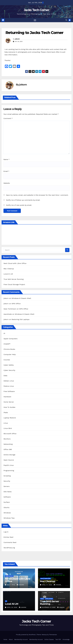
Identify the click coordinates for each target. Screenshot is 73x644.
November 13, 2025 (49, 607)
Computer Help (10, 354)
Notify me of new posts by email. (19, 205)
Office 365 (8, 449)
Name (6, 159)
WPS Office (16, 304)
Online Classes (49, 639)
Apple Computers (11, 339)
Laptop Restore (10, 418)
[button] (66, 20)
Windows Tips (9, 518)
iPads (6, 412)
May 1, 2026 (11, 585)
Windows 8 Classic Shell (21, 298)
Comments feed (10, 543)
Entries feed (8, 537)
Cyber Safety (9, 365)
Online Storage (9, 455)
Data (5, 376)
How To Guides (9, 407)
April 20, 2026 (12, 607)
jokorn (17, 39)
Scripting (7, 476)
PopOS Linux (9, 465)
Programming (9, 471)
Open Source (9, 460)
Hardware (7, 397)
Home (5, 639)
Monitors (7, 439)
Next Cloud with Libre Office (15, 263)
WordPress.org (9, 548)
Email (6, 171)
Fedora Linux (9, 386)
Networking (8, 444)
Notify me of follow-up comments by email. (23, 200)
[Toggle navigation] (35, 20)
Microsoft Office (10, 434)
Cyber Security (9, 370)
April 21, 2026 (47, 585)
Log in (6, 532)
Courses (7, 360)
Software (7, 497)
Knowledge (66, 639)
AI (4, 333)
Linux (6, 423)
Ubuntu (7, 507)
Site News (8, 492)
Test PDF (58, 639)
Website (7, 183)
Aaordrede (8, 314)
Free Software (9, 391)
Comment (8, 119)
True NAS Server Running (14, 279)
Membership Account (21, 639)
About (11, 639)
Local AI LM (8, 274)
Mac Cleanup (9, 269)
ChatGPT (7, 344)
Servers (7, 486)
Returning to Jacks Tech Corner (34, 33)
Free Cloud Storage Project (14, 284)
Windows (7, 513)
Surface (7, 502)
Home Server (9, 402)
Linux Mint (8, 428)
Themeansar (53, 635)
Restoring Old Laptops (21, 320)
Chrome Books (9, 349)
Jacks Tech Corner (36, 10)
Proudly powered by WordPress (26, 635)
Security (7, 481)
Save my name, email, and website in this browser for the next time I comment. (37, 195)
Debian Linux (9, 381)
